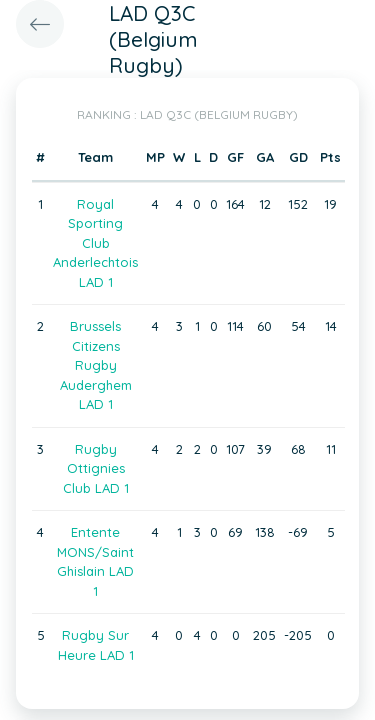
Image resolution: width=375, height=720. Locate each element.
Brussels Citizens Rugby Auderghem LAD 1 (96, 365)
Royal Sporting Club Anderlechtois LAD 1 (95, 243)
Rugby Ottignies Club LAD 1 (96, 468)
